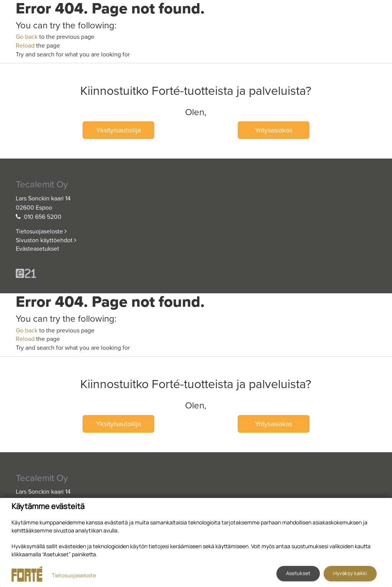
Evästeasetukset (37, 249)
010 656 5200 (43, 217)
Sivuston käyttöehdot (46, 240)
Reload (25, 46)
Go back (27, 37)
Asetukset (298, 573)
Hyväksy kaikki (350, 573)
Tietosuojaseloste (41, 231)
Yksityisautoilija (118, 130)
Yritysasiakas (274, 130)
